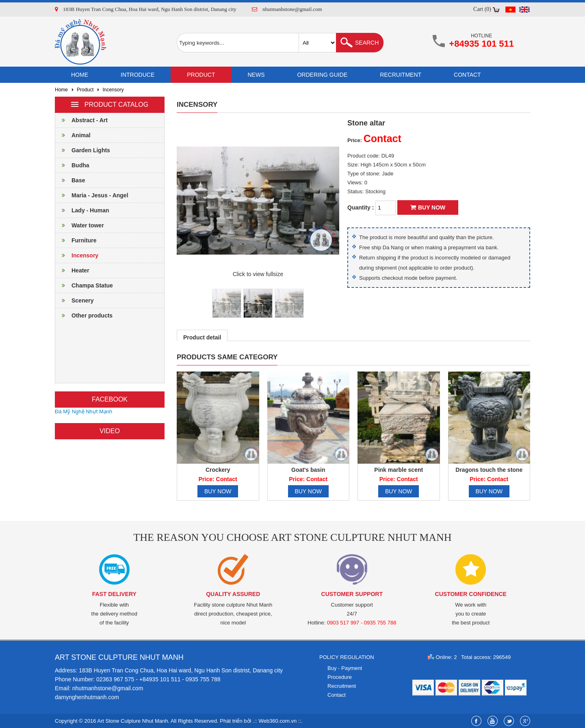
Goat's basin (308, 470)
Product (201, 75)
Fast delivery (114, 594)
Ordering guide (322, 75)
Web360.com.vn (278, 721)
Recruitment (401, 75)
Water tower (80, 225)
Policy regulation (347, 657)
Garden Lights (83, 150)
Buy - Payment (345, 668)
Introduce (138, 75)
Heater (72, 270)
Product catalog (110, 105)
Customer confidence (471, 594)
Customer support (352, 594)
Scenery (74, 300)
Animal (73, 135)
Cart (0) (482, 9)
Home (80, 75)
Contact (467, 75)
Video (110, 431)
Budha (72, 165)
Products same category (227, 357)
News (256, 75)
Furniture (76, 240)
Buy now (428, 207)
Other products (84, 315)
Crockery (218, 470)
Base (70, 180)
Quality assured (233, 594)
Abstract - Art (81, 120)
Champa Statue (84, 285)
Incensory (113, 90)
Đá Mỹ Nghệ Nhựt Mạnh (83, 412)
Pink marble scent (399, 470)
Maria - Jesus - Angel (92, 195)
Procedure (340, 677)
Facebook (110, 399)
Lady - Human (82, 210)
